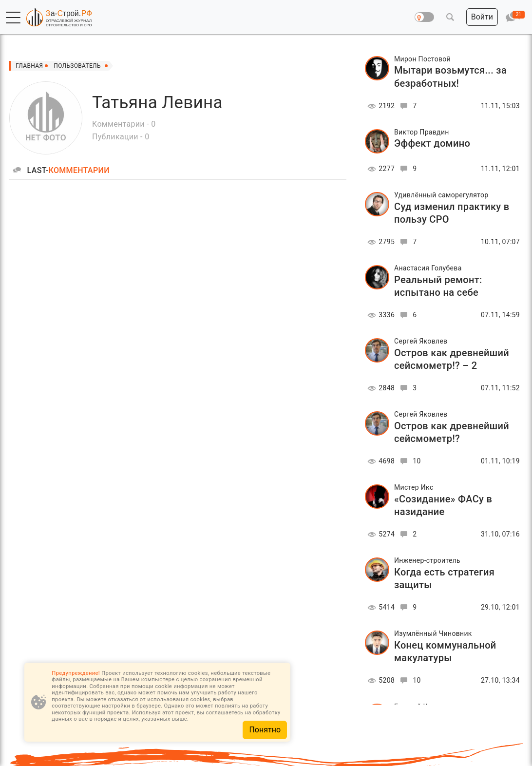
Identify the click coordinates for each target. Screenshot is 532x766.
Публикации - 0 (121, 137)
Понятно (265, 730)
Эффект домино (432, 143)
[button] (13, 18)
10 (409, 461)
